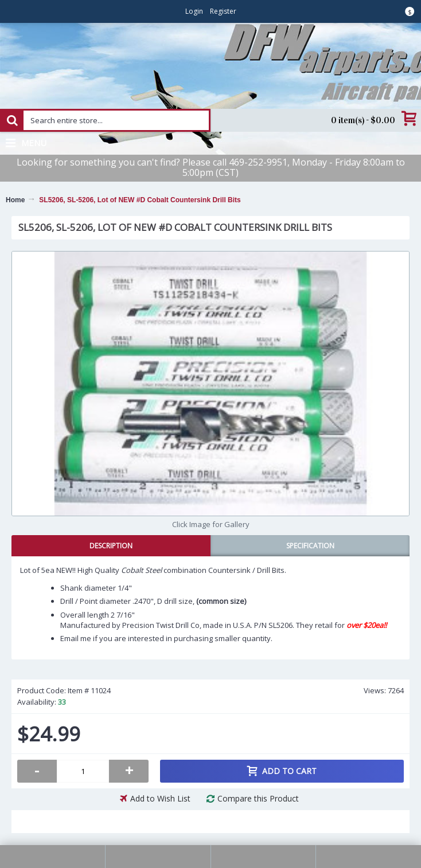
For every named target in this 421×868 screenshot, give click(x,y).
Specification (310, 546)
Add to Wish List (160, 798)
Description (111, 546)
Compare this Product (258, 798)
